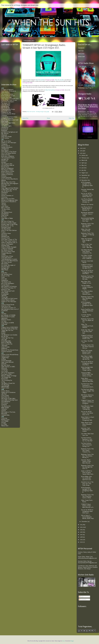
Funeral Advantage (6, 361)
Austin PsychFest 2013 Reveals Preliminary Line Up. (87, 311)
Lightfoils (4, 296)
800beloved (5, 129)
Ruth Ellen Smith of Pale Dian (9, 329)
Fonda (3, 277)
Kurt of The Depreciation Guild (10, 120)
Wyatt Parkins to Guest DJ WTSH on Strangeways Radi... (88, 419)
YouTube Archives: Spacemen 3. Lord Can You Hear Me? (87, 439)
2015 (81, 530)
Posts (81, 597)
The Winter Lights (6, 126)
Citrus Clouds (5, 395)
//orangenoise (5, 149)
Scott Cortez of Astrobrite (9, 91)
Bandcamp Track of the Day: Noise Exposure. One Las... (88, 347)
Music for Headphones (7, 168)
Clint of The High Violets (8, 123)
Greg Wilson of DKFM (8, 323)
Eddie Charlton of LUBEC (8, 367)
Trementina (4, 370)
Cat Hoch (4, 321)
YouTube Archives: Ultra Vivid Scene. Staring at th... (87, 445)
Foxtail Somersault (6, 177)
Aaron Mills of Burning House (10, 400)
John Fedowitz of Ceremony (9, 286)
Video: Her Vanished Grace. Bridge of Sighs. (87, 240)
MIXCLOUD (81, 54)
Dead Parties (5, 215)
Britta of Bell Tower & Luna (9, 100)
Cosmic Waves (5, 391)
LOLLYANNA (5, 421)
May (83, 165)
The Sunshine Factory (7, 94)
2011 (81, 151)
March (83, 160)
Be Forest (4, 217)
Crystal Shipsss (5, 285)
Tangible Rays (5, 358)
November (85, 180)
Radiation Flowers (6, 320)
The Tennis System (7, 262)
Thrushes (4, 205)
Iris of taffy (5, 371)
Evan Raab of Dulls (6, 374)
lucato (63, 641)
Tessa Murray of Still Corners (9, 299)
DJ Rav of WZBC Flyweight (9, 247)
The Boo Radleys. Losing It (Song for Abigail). (87, 287)
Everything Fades (6, 341)
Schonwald (4, 324)
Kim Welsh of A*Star (7, 250)
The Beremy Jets (6, 406)
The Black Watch (6, 229)
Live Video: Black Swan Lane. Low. (87, 434)
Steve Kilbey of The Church (9, 152)
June (83, 168)
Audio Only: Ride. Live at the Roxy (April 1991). (87, 331)
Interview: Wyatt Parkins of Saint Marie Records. (86, 461)
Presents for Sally (6, 112)
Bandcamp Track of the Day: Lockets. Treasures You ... (87, 450)
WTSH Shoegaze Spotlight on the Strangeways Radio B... (87, 185)
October (84, 178)
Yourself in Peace (6, 233)
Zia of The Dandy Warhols (9, 153)
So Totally (4, 424)
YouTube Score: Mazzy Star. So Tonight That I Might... (88, 391)
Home (49, 118)
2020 (82, 542)
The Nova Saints (6, 209)
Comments (83, 599)
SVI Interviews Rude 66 (8, 165)
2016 (81, 532)
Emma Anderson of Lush (8, 96)
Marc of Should (6, 208)
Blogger (72, 641)
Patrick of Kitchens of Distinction (7, 196)
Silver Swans (5, 292)
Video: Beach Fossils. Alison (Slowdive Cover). (87, 424)
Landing (3, 255)
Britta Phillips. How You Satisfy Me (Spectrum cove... (86, 478)
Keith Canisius (5, 138)
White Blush (5, 270)
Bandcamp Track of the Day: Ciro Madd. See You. (87, 320)
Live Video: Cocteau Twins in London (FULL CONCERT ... (87, 257)
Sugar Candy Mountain (7, 362)
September (85, 175)
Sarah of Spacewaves (7, 173)
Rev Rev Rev (5, 336)
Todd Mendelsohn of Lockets (9, 259)
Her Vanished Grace (7, 212)
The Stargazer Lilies (7, 164)
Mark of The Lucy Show (8, 199)
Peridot (3, 333)
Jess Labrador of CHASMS (8, 315)
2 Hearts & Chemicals (7, 249)
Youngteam (4, 144)
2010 (81, 148)
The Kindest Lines (6, 282)
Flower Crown (5, 388)
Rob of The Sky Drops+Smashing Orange (8, 109)
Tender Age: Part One (7, 330)
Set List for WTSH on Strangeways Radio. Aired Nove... (87, 272)
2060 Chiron (5, 206)
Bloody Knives (5, 106)
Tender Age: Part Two (7, 338)
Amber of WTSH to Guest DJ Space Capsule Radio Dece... (88, 472)
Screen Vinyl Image (7, 97)
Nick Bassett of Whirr (7, 170)
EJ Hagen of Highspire (7, 90)
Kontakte (4, 162)
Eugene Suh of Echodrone (8, 392)
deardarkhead (5, 214)
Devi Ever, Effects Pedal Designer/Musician (8, 252)
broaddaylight (5, 294)
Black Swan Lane (6, 185)
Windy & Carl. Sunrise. (87, 205)
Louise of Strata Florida (8, 305)
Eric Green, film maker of (8, 266)
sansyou (4, 211)
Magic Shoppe (5, 408)
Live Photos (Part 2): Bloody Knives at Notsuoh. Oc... (87, 209)
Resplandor (4, 130)
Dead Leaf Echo (6, 155)
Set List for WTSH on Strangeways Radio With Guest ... (87, 511)
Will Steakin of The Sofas (8, 412)
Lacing (3, 382)
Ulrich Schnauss (6, 93)
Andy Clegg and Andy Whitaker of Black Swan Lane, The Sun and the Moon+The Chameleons (10, 190)
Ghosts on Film (6, 276)
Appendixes (4, 318)
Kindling (4, 359)
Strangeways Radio (50, 80)
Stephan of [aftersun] (7, 174)
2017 (81, 535)
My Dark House (6, 365)
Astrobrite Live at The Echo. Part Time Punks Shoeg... (87, 484)
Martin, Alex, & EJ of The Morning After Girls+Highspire (10, 183)
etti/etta (4, 411)
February (84, 158)
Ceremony (4, 115)
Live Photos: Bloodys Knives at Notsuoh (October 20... (87, 201)
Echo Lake (4, 279)
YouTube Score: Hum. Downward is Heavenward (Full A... (87, 385)
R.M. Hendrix (5, 264)
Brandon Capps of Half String (9, 224)
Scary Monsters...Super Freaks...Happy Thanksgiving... (87, 408)
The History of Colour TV (8, 288)
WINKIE (3, 332)
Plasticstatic (5, 379)
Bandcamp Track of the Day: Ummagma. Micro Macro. (87, 225)
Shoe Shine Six (5, 397)
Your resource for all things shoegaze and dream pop (20, 5)
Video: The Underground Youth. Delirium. (87, 326)
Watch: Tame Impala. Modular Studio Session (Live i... (87, 352)
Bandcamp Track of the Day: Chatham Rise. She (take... (87, 278)
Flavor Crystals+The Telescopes (7, 345)
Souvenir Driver (6, 238)
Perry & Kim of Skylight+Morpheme (7, 146)
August (84, 173)
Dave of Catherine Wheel (8, 114)
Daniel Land (5, 161)
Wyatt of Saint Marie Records (10, 261)
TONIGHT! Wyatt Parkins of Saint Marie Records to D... (88, 506)
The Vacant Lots (6, 103)
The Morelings (5, 385)
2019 (81, 540)
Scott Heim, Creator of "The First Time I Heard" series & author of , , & (9, 242)
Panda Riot (4, 273)
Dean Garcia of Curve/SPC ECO (10, 99)
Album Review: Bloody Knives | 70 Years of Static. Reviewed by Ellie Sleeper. (88, 107)
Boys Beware (5, 150)
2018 (81, 537)
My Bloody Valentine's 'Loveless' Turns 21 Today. (87, 214)
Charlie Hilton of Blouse (8, 300)
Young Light (5, 297)
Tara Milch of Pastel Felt (8, 383)
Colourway (4, 418)
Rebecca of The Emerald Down (10, 350)
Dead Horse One (6, 306)
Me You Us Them (6, 141)
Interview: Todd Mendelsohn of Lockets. (86, 430)
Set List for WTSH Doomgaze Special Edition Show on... (87, 195)
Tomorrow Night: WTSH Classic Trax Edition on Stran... (87, 374)
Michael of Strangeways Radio (10, 200)
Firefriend (4, 405)
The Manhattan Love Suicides (9, 335)
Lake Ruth (4, 394)
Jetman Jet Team (6, 289)
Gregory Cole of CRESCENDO (10, 327)
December (85, 521)
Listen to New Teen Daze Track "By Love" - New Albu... (87, 246)
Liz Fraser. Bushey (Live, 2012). (86, 316)
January (84, 155)
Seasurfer (4, 364)
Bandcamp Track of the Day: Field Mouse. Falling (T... (87, 298)
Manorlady (4, 235)
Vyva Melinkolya (6, 401)
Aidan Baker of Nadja (7, 218)
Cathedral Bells (5, 415)
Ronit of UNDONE (6, 342)
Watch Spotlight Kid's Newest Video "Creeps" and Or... (87, 369)
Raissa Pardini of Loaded (8, 317)
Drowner (4, 186)
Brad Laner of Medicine (8, 156)
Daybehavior (5, 280)
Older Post (71, 118)
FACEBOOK (81, 48)
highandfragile (5, 386)
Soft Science (5, 403)
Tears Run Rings (6, 105)
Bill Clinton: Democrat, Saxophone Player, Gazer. (87, 396)
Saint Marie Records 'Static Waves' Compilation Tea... (87, 251)
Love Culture (5, 124)
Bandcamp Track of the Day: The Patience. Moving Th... (87, 456)
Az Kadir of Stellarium (7, 118)
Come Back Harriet (7, 258)
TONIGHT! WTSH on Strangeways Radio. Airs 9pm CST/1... (87, 266)
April (83, 163)
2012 (81, 153)
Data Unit (4, 194)
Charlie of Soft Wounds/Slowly (10, 355)
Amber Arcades (5, 347)
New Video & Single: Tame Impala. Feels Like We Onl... (87, 358)
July (83, 170)
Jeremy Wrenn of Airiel (8, 171)
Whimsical (4, 368)
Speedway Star (5, 236)
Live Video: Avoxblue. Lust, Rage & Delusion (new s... (87, 293)
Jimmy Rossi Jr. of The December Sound (7, 227)
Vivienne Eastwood (7, 352)
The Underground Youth (8, 291)
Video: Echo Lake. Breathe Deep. (86, 230)
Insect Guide (5, 121)
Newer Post (25, 118)
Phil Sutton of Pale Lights (8, 398)
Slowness (4, 176)
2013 (81, 525)
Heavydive (4, 409)
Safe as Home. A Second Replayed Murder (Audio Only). (88, 517)
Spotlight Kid (5, 159)
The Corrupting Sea (7, 380)
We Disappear (9, 244)
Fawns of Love (5, 356)
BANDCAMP (81, 57)
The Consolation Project (8, 158)
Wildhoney (4, 348)
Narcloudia (4, 414)
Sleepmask (4, 135)
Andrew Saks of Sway (7, 256)
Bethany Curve (5, 420)
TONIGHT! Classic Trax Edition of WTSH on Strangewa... (87, 402)
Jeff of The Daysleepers (8, 373)
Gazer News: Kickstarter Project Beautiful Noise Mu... (87, 380)
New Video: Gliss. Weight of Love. (86, 282)
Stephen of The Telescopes (9, 143)
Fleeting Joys (5, 127)
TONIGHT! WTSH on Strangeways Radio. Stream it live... (87, 337)
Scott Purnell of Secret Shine (9, 117)
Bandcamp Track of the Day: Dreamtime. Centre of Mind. (87, 496)
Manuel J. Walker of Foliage (9, 376)
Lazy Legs (4, 339)
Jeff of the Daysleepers (8, 102)
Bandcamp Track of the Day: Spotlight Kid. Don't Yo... (87, 467)
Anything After (5, 246)
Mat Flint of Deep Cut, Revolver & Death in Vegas (9, 222)
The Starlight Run (6, 377)
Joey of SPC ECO (6, 111)
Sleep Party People (6, 137)
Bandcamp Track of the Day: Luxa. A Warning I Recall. (88, 235)
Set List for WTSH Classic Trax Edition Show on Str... (87, 413)
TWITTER (81, 51)
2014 (81, 527)
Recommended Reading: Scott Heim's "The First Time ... (88, 220)
